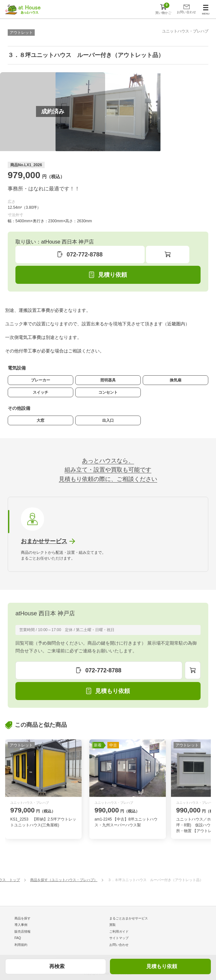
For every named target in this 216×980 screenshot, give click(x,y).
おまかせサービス (44, 541)
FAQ (18, 938)
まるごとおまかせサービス (129, 918)
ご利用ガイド (119, 932)
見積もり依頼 (162, 966)
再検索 (57, 966)
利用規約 (21, 945)
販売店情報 (22, 932)
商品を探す (22, 918)
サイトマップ (119, 938)
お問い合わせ (119, 945)
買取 (113, 925)
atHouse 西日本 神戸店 (45, 613)
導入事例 (21, 925)
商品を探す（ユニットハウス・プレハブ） (64, 880)
